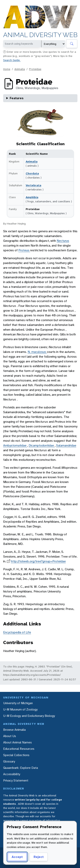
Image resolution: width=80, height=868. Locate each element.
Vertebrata (33, 185)
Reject (39, 857)
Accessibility (12, 774)
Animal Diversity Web (40, 35)
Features (17, 98)
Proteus (24, 250)
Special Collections (16, 755)
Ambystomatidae (15, 445)
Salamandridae (66, 445)
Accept (17, 857)
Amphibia (32, 197)
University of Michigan (18, 703)
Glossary (9, 761)
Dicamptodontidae (42, 445)
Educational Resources (19, 749)
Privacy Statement (16, 780)
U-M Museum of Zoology (20, 709)
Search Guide (12, 60)
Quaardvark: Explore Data (21, 768)
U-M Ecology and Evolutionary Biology (29, 716)
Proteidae (35, 69)
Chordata (32, 173)
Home (7, 69)
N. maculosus (37, 352)
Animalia (20, 69)
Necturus (63, 241)
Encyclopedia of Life (17, 632)
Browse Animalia (14, 730)
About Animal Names (17, 742)
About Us (10, 736)
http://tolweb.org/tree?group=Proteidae (38, 561)
